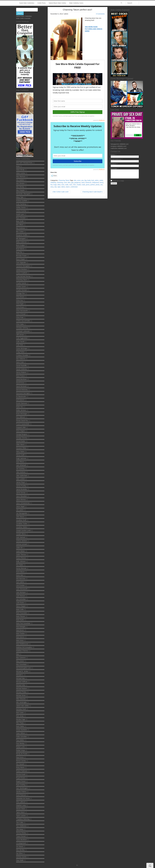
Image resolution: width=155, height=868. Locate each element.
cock (65, 183)
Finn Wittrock (21, 417)
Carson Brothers (22, 269)
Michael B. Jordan (22, 671)
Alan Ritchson (21, 177)
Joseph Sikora (21, 534)
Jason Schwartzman (23, 503)
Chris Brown (20, 297)
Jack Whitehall (21, 465)
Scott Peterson (21, 795)
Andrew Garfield (22, 201)
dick (69, 183)
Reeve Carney (21, 761)
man (71, 185)
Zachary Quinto (21, 857)
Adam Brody (20, 170)
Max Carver (20, 661)
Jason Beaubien (22, 496)
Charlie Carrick (21, 283)
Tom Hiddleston (21, 826)
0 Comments (100, 14)
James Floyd (20, 482)
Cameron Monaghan (23, 266)
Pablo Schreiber (22, 737)
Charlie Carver (21, 287)
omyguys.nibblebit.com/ (119, 146)
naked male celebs (22, 706)
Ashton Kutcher (21, 211)
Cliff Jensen (20, 335)
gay (72, 183)
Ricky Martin (20, 768)
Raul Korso (20, 757)
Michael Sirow (21, 695)
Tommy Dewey (21, 833)
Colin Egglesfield (22, 338)
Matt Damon (20, 637)
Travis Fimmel (21, 836)
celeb (101, 180)
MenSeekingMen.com (23, 668)
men (74, 185)
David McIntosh (21, 386)
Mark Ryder (20, 620)
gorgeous (77, 183)
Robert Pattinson (22, 771)
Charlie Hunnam (22, 290)
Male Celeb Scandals (23, 18)
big (86, 180)
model (79, 185)
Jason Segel (20, 506)
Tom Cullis (20, 822)
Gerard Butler (21, 441)
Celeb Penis (42, 3)
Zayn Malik (20, 860)
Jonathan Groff (21, 520)
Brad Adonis (20, 249)
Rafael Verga (21, 750)
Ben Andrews (21, 228)
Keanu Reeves (21, 558)
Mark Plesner (21, 616)
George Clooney (22, 438)
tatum (68, 187)
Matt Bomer (20, 630)
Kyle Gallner (20, 582)
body (89, 180)
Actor (18, 166)
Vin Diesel (20, 847)
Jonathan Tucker (22, 524)
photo (98, 185)
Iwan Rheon (20, 462)
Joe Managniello (22, 513)
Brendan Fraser (21, 256)
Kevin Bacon (20, 572)
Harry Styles (20, 451)
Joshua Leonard (22, 544)
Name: (113, 155)
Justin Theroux (21, 555)
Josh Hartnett (21, 537)
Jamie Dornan (21, 493)
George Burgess (22, 434)
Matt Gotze (20, 640)
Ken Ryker (20, 565)
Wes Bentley (20, 850)
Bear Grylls (20, 221)
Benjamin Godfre (22, 235)
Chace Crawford (22, 273)
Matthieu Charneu (22, 651)
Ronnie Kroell (21, 774)
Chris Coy (19, 300)
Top (150, 865)
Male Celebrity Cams (76, 3)
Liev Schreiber (21, 599)
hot (52, 185)
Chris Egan (20, 304)
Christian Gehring (22, 328)
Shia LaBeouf (21, 802)
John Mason (20, 517)
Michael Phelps (21, 692)
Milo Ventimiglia (21, 702)
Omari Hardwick (22, 730)
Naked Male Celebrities (24, 16)
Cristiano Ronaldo (22, 355)
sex (102, 185)
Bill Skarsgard (21, 238)
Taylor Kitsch (20, 812)
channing (60, 183)
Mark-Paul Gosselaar (23, 623)
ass (82, 180)
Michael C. (20, 675)
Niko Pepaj (20, 723)
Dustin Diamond (22, 403)
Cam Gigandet (21, 262)
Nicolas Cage (21, 719)
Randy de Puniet (22, 754)
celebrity (53, 183)
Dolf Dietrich (20, 400)
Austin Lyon (20, 214)
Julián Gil (19, 548)
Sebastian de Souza (23, 798)
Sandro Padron (21, 792)
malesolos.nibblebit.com (119, 148)
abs (75, 180)
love (63, 185)
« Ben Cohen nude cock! (60, 192)
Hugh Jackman (21, 458)
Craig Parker (20, 352)
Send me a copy (118, 181)
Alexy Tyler (20, 197)
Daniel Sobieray (21, 369)
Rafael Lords (20, 747)
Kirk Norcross (21, 579)
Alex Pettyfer (20, 190)
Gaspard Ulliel (21, 427)
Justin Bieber (21, 551)
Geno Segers (21, 431)
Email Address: (117, 159)
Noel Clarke (20, 726)
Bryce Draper (21, 259)
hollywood (95, 183)
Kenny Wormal (21, 568)
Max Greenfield (21, 664)
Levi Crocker (20, 585)
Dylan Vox (20, 407)
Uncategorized (21, 843)
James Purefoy (21, 486)
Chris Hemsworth (22, 311)
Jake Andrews (21, 472)
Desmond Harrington (23, 393)
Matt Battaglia (21, 627)
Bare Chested (21, 218)
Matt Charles (20, 634)
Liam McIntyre (21, 592)
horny (102, 183)
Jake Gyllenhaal (22, 475)
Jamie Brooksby (22, 489)
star (55, 187)
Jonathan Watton (22, 527)
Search (20, 13)
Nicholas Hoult (21, 709)
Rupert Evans (21, 778)
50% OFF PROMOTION (24, 163)
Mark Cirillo (20, 609)
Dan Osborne (21, 359)
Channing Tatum (64, 180)
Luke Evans (20, 603)
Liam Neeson (21, 596)
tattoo (63, 187)
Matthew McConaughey (24, 647)
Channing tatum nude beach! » (93, 192)
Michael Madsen (22, 688)
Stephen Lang (21, 805)
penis (88, 185)
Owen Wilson (21, 733)
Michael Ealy (20, 678)
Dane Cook (20, 362)
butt (93, 180)
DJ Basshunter (21, 396)
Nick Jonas (20, 716)
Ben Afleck (20, 225)
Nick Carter (20, 713)
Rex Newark (20, 764)
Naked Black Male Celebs (57, 3)
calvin (97, 180)
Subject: (114, 164)
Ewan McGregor (22, 414)
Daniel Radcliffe (21, 366)
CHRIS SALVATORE (23, 321)
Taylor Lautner (21, 816)
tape (59, 187)
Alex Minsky (20, 187)
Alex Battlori (20, 180)
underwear (74, 187)
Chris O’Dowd (21, 314)
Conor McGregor (22, 348)
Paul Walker (20, 740)
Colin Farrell (20, 342)
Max (18, 654)
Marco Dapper (21, 606)
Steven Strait (20, 809)
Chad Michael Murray (23, 276)
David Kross (20, 383)
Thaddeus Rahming (23, 819)
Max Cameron (21, 658)
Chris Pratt (20, 317)
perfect (93, 185)
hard (83, 183)
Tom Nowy (20, 829)
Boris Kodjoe (20, 245)
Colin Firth (20, 345)
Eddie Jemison (21, 410)
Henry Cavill (20, 455)
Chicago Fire (20, 293)
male (67, 185)
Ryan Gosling (21, 785)
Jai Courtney (20, 469)
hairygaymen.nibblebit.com (120, 144)
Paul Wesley (20, 743)
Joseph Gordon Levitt (23, 530)
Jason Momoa (21, 500)
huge (55, 185)
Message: (115, 168)
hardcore (88, 183)
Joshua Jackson (22, 541)
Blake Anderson (21, 242)
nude (83, 185)
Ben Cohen (20, 232)
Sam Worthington (22, 788)
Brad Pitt (19, 252)
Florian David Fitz (22, 421)
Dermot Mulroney (22, 390)
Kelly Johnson (21, 561)
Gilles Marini (20, 445)
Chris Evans (20, 307)
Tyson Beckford (21, 840)
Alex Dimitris (20, 183)
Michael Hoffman (22, 682)
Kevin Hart (20, 575)
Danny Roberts (21, 372)
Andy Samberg (21, 204)
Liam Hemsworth (22, 589)
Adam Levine (21, 173)
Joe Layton (20, 510)
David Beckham (21, 379)
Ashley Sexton (21, 208)
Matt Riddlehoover (22, 644)
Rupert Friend (21, 781)
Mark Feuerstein (22, 613)
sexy (52, 187)
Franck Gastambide (23, 424)
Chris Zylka (20, 324)
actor (79, 180)
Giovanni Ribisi (21, 448)
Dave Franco (20, 376)
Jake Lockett (20, 479)
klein (59, 185)
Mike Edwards (21, 699)
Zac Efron (19, 853)
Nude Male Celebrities (27, 3)
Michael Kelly (21, 685)
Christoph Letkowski (23, 331)
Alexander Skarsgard (23, 194)
